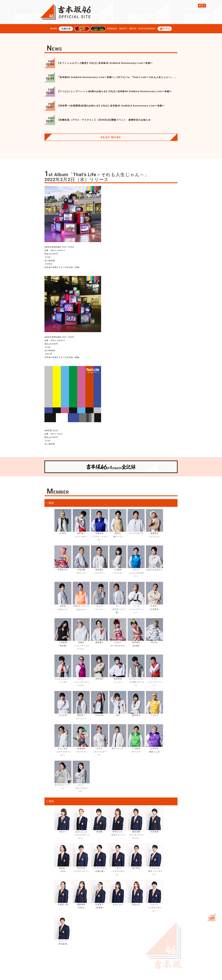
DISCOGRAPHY (147, 29)
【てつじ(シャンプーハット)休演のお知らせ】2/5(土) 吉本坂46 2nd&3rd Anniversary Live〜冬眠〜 (115, 91)
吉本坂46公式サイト (66, 12)
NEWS (54, 29)
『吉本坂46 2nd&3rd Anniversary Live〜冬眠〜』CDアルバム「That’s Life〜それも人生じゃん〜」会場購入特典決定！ (117, 77)
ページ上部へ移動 (211, 917)
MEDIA (133, 29)
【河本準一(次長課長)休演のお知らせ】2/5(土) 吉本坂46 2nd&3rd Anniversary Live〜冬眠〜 (111, 106)
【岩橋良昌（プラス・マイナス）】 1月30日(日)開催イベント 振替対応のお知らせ (104, 120)
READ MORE (111, 137)
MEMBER (112, 29)
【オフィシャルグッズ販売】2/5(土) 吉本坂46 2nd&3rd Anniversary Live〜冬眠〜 (105, 63)
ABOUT (123, 29)
